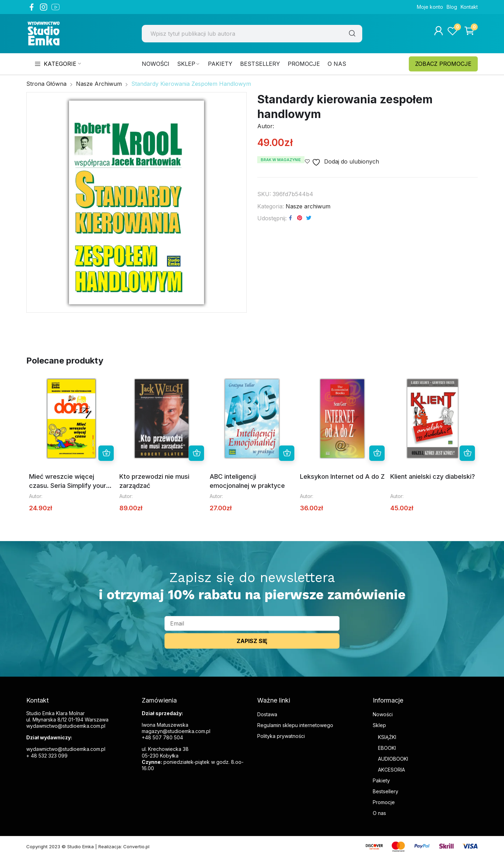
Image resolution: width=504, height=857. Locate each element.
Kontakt (469, 7)
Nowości (383, 714)
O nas (379, 813)
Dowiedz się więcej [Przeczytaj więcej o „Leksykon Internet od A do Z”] (377, 453)
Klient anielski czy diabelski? (433, 476)
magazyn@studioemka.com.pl (176, 731)
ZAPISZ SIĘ (252, 641)
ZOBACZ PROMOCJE (443, 64)
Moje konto (430, 7)
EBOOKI (387, 748)
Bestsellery (386, 791)
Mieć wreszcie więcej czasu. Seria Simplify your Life (68, 485)
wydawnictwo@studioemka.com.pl (66, 749)
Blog (452, 7)
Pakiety (381, 780)
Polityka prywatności (281, 736)
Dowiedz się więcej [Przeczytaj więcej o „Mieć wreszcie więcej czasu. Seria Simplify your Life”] (106, 453)
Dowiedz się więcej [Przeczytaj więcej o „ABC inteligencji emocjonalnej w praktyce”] (287, 453)
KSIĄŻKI (387, 737)
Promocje (384, 802)
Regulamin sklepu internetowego (295, 725)
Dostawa (267, 714)
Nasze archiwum (308, 206)
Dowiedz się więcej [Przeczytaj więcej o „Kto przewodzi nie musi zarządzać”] (196, 453)
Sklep (379, 725)
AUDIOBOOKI (393, 759)
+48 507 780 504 (162, 737)
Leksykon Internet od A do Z (342, 476)
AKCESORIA (391, 770)
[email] (252, 623)
